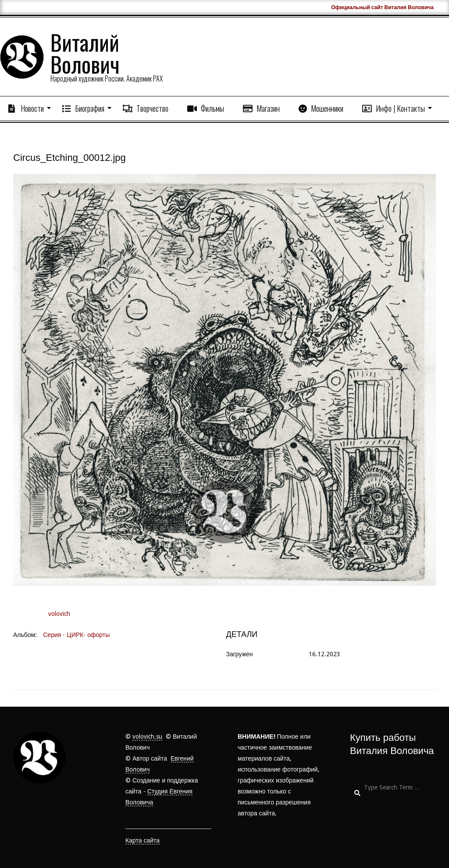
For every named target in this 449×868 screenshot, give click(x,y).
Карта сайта (143, 840)
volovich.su (147, 736)
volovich (59, 614)
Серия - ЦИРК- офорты (76, 635)
